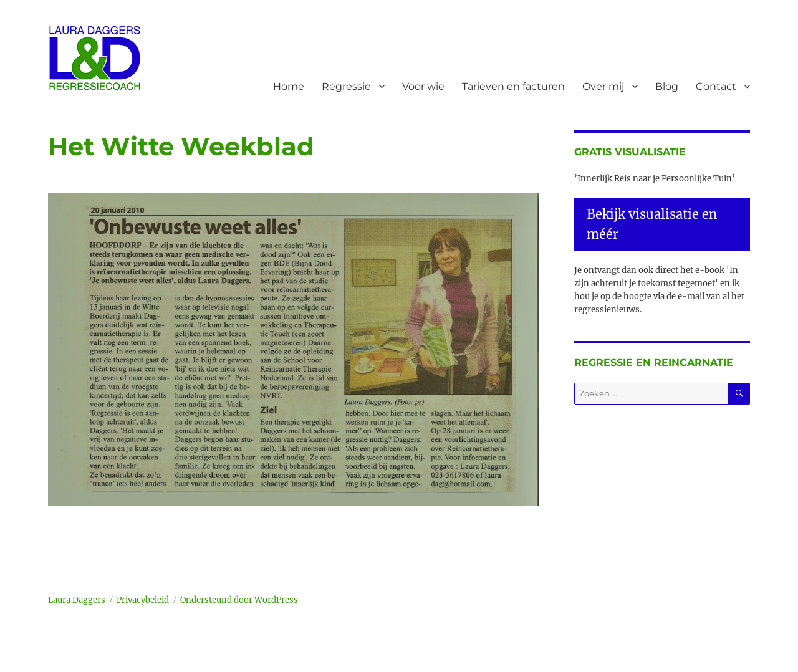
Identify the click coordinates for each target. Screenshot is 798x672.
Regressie (346, 86)
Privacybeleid (143, 600)
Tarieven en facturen (513, 86)
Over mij (603, 86)
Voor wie (423, 86)
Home (289, 86)
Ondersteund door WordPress (239, 600)
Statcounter (30, 663)
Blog (667, 86)
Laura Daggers (77, 600)
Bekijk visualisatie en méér (652, 224)
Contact (716, 86)
